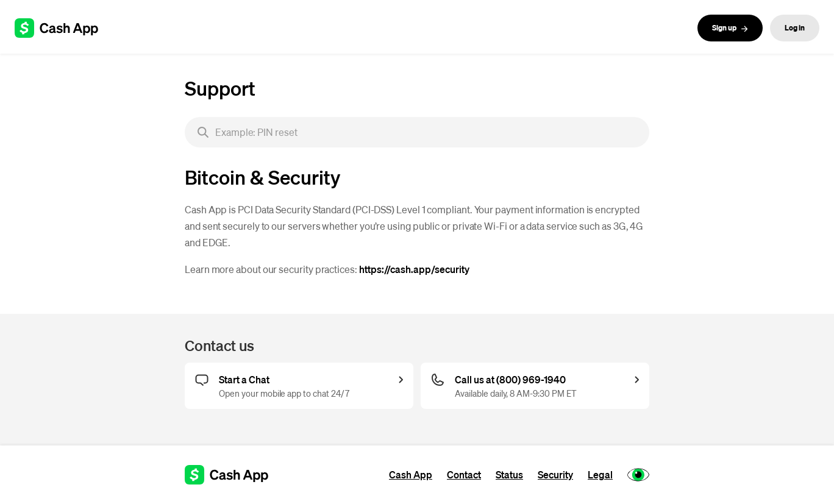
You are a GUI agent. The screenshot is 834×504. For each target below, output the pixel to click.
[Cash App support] (63, 28)
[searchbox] (417, 132)
